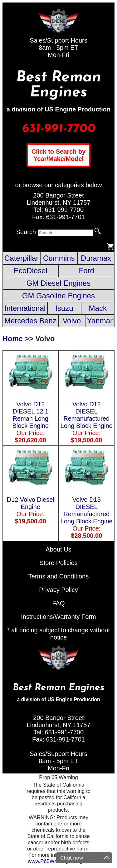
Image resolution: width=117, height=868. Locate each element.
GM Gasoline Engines (58, 296)
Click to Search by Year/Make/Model (58, 155)
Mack (98, 308)
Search (26, 232)
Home (13, 339)
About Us (58, 549)
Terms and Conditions (58, 576)
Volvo (72, 321)
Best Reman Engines (59, 85)
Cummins (59, 258)
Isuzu (64, 308)
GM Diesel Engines (58, 283)
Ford (87, 271)
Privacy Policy (58, 590)
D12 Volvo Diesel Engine (31, 507)
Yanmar (100, 321)
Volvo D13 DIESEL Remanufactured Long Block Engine (87, 514)
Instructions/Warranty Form (58, 617)
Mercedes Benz (30, 321)
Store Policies (58, 563)
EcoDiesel (31, 271)
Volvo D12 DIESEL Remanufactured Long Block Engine (87, 419)
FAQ (58, 603)
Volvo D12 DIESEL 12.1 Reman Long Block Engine (31, 419)
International (25, 308)
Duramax (96, 258)
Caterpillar (21, 258)
